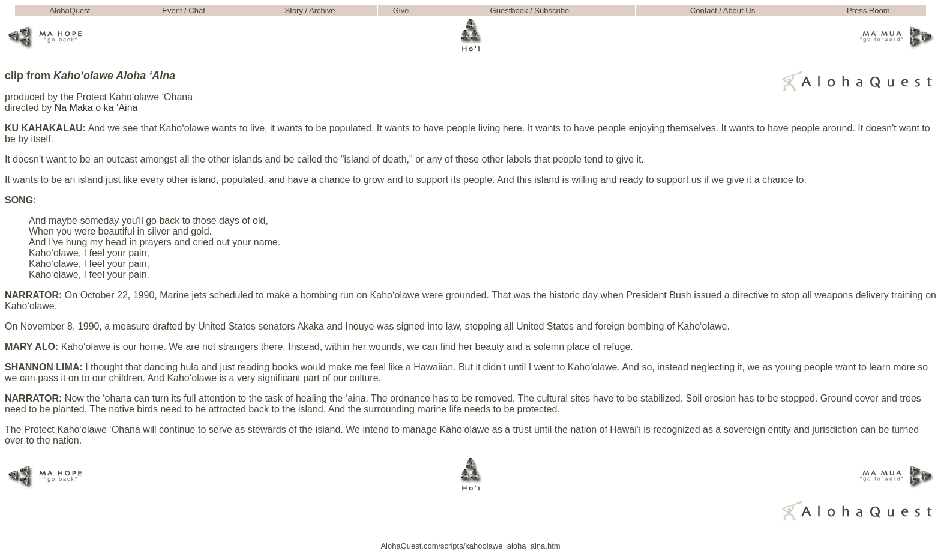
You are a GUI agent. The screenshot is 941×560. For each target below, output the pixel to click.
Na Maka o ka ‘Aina (96, 108)
